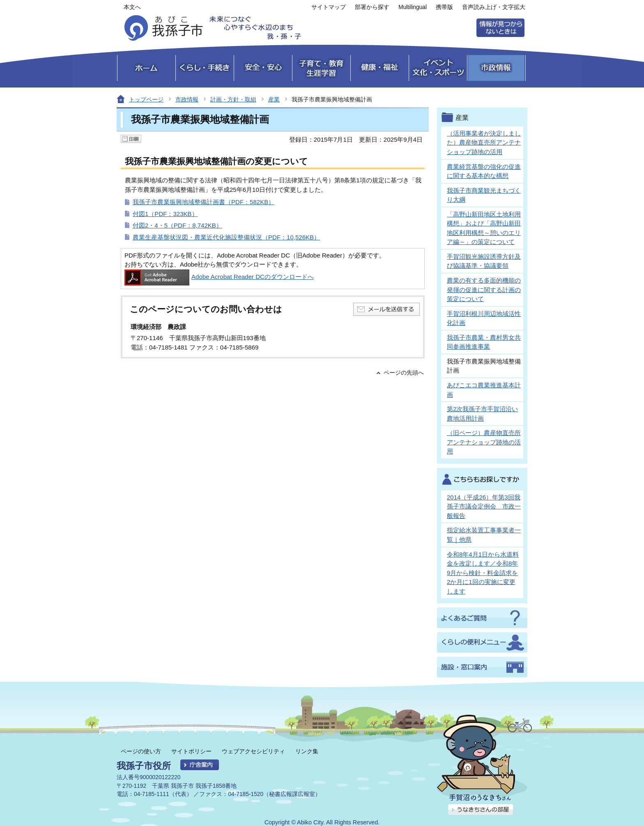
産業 (274, 99)
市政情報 (187, 99)
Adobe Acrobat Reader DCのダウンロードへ (219, 277)
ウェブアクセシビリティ (253, 751)
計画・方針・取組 (233, 99)
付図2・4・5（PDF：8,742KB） (177, 225)
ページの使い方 (141, 751)
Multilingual (413, 7)
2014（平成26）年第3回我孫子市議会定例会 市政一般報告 (484, 506)
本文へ (132, 7)
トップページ (146, 99)
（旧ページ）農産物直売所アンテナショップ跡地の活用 (484, 442)
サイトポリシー (191, 751)
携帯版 (444, 7)
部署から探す (372, 7)
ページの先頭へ (404, 373)
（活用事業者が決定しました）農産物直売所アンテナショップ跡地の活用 (484, 143)
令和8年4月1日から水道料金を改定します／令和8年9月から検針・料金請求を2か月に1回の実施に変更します (483, 573)
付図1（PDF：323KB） (165, 214)
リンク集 (307, 751)
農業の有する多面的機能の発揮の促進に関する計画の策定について (484, 290)
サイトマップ (329, 7)
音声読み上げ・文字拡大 (494, 7)
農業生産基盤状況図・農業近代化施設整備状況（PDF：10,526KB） (226, 237)
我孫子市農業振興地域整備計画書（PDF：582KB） (204, 202)
